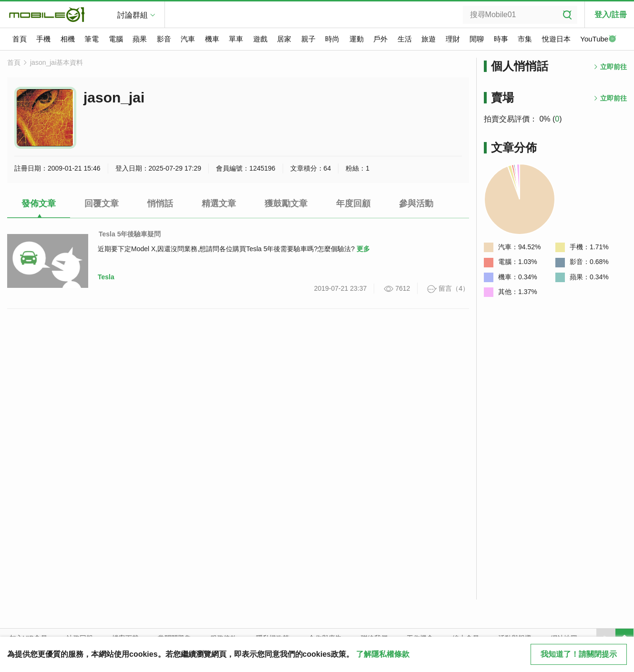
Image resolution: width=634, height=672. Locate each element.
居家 (284, 39)
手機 (43, 39)
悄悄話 (160, 204)
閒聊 (477, 39)
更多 (363, 249)
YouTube (598, 40)
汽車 (188, 39)
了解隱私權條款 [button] (383, 654)
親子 (308, 39)
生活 (405, 39)
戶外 (380, 39)
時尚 (332, 39)
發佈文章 (39, 204)
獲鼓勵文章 (286, 204)
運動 (357, 39)
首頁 (20, 39)
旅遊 (429, 39)
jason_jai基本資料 (56, 62)
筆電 (92, 39)
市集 (525, 39)
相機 (68, 39)
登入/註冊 (611, 15)
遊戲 (260, 39)
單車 (236, 39)
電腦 (116, 39)
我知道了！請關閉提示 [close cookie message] (579, 654)
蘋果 (140, 39)
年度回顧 (353, 204)
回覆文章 (102, 204)
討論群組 (133, 15)
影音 (164, 39)
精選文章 (219, 204)
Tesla (106, 277)
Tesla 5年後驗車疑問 (130, 234)
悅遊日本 (556, 39)
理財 (453, 39)
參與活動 (416, 204)
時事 (501, 39)
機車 (212, 39)
